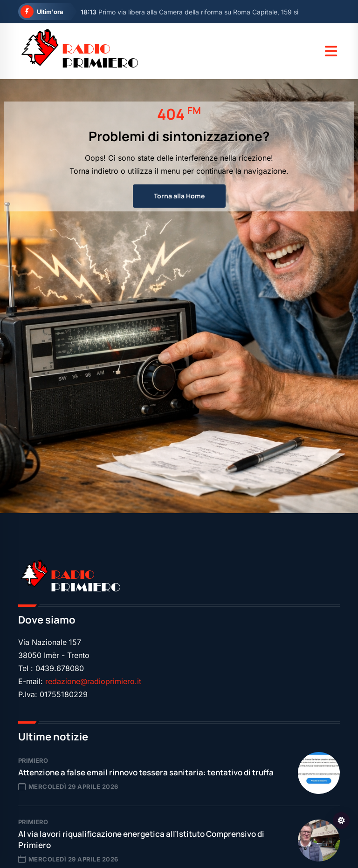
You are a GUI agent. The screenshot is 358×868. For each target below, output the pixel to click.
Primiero (33, 760)
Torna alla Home (179, 196)
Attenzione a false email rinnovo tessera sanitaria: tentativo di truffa (146, 772)
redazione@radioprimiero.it (93, 681)
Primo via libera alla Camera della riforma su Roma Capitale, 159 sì (189, 12)
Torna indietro (94, 171)
